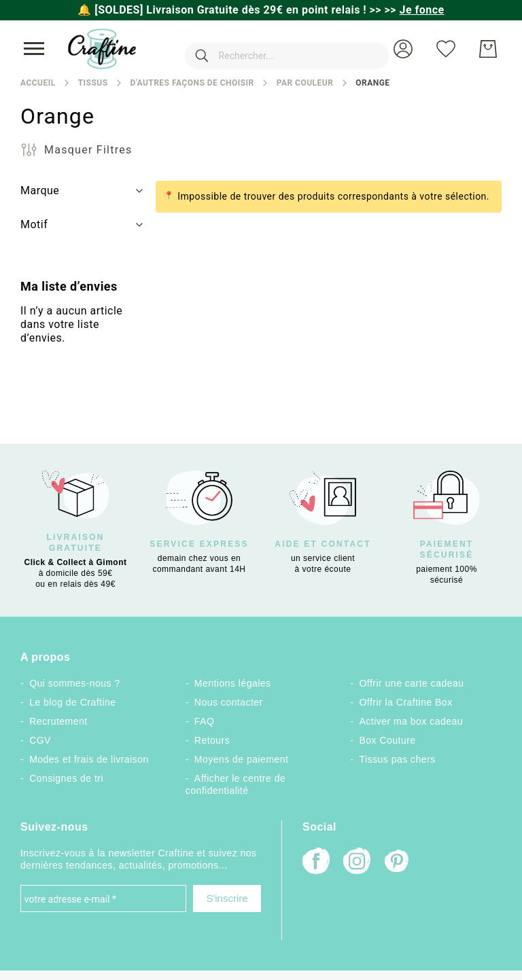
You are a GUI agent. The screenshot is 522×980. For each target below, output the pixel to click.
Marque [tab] (40, 190)
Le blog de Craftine (72, 702)
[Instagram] (357, 862)
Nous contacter (229, 702)
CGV (40, 740)
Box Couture (388, 740)
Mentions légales (233, 683)
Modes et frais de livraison (89, 759)
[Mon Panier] (488, 49)
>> (415, 10)
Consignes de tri (66, 778)
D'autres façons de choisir (192, 83)
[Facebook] (316, 862)
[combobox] (266, 49)
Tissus (93, 83)
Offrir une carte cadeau (412, 683)
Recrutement (58, 721)
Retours (212, 740)
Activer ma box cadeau (412, 721)
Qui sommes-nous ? (74, 683)
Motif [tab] (34, 224)
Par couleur (305, 83)
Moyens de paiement (242, 759)
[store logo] (102, 49)
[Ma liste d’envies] (446, 49)
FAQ (204, 721)
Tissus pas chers (398, 759)
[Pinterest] (398, 863)
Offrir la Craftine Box (406, 702)
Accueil (38, 83)
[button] (403, 49)
